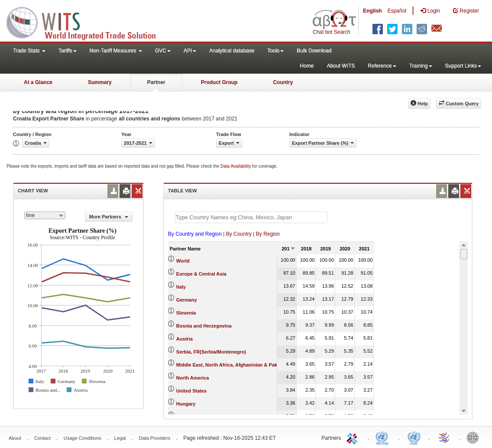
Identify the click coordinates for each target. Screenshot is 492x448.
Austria (184, 339)
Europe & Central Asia (201, 274)
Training (421, 66)
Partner (156, 82)
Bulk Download (314, 51)
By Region (268, 234)
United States (191, 391)
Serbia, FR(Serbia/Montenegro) (211, 352)
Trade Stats (29, 51)
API (190, 51)
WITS (87, 22)
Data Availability (236, 166)
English (372, 11)
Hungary (186, 404)
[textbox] (251, 217)
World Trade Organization (444, 437)
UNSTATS (414, 437)
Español (397, 11)
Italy (181, 287)
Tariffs (68, 51)
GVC (163, 51)
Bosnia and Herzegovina (204, 326)
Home (307, 66)
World (183, 261)
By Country (239, 234)
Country (283, 82)
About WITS (341, 66)
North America (193, 378)
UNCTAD (384, 437)
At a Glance (38, 82)
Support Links (463, 66)
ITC (353, 437)
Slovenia (186, 313)
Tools (275, 51)
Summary (100, 82)
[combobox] (45, 215)
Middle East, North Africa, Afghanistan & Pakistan (232, 365)
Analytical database (232, 51)
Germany (187, 300)
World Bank (475, 437)
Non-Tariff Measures (116, 51)
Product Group (219, 82)
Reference (382, 66)
